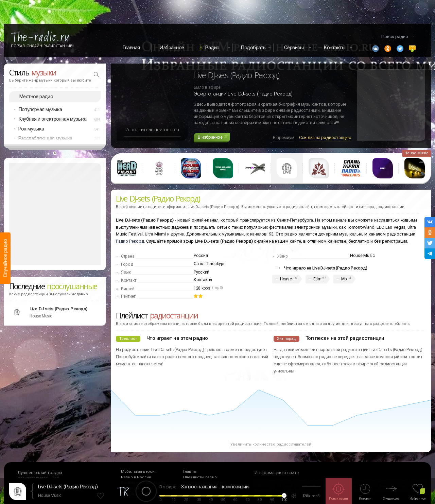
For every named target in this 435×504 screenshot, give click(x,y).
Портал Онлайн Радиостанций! (42, 46)
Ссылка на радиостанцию (325, 137)
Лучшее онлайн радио (40, 473)
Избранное (172, 48)
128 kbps (202, 288)
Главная (131, 48)
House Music (50, 495)
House (286, 279)
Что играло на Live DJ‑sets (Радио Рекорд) (326, 268)
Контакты (203, 280)
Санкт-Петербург (209, 264)
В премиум (283, 137)
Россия (201, 256)
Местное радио (36, 97)
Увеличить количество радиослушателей (271, 444)
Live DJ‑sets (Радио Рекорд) (68, 487)
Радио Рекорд (130, 241)
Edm (317, 279)
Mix (344, 279)
